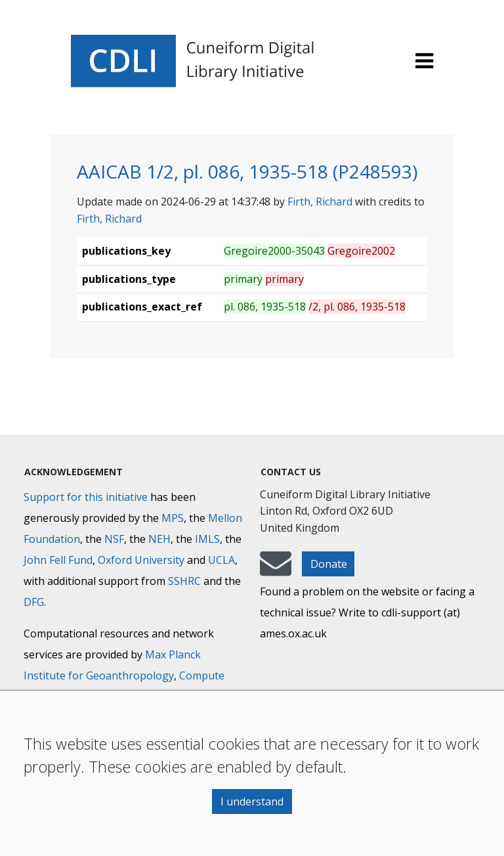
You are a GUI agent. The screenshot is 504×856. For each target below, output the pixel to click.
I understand (252, 802)
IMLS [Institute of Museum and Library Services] (207, 539)
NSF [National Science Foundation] (114, 539)
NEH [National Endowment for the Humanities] (159, 539)
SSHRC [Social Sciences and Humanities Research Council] (184, 581)
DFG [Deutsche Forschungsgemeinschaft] (34, 602)
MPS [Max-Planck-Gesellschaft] (173, 518)
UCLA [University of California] (221, 560)
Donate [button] (329, 564)
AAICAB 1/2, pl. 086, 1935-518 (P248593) (247, 171)
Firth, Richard (320, 202)
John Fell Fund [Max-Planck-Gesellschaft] (58, 560)
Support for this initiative (86, 497)
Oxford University (141, 560)
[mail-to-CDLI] (276, 570)
